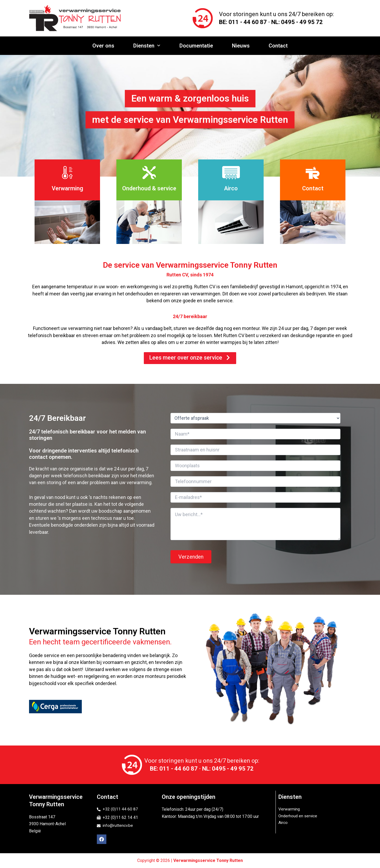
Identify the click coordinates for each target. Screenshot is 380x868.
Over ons (105, 46)
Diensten (148, 46)
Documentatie (196, 46)
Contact (277, 46)
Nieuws (240, 46)
